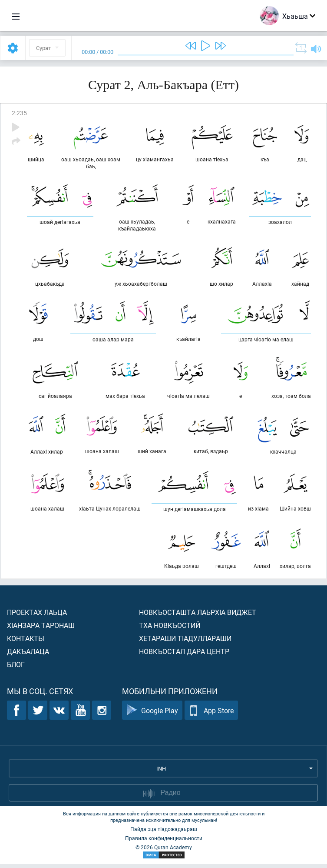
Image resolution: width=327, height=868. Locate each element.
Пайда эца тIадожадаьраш (164, 833)
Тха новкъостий (170, 629)
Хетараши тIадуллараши (185, 642)
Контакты (26, 642)
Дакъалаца (28, 655)
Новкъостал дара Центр (184, 655)
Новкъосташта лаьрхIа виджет (198, 616)
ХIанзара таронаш (41, 629)
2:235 (19, 113)
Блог (16, 668)
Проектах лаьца (37, 616)
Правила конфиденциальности (164, 842)
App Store (211, 714)
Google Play (152, 714)
